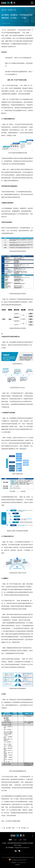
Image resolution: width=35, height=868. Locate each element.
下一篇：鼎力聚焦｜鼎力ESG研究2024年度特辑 (23, 828)
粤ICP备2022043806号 (28, 857)
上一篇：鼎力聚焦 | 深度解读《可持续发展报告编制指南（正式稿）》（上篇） (9, 828)
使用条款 (18, 865)
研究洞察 (10, 10)
